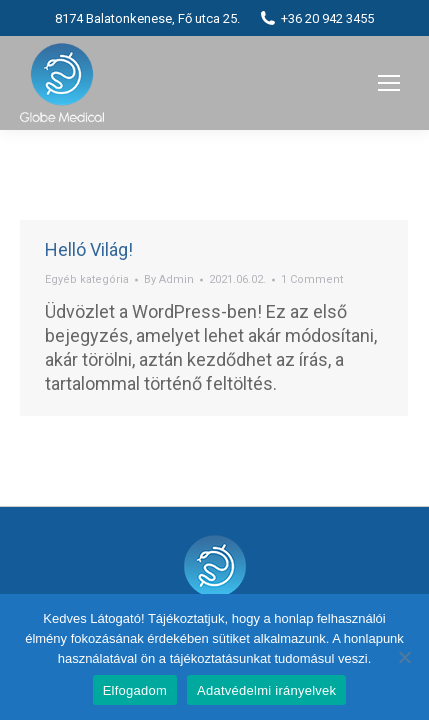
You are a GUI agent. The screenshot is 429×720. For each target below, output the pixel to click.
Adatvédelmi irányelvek (266, 690)
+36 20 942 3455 (317, 18)
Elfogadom (135, 690)
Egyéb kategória (87, 279)
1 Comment (312, 279)
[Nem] (404, 657)
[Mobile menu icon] (389, 83)
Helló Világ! (89, 249)
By (169, 279)
